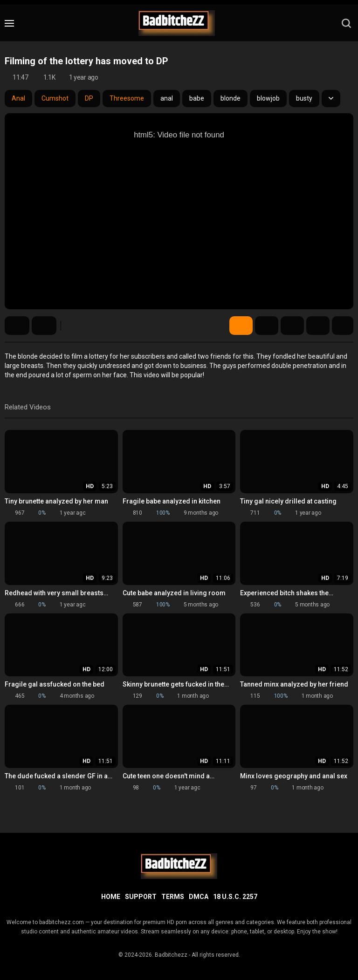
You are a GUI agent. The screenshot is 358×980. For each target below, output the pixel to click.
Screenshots (267, 326)
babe (197, 98)
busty (304, 98)
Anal (18, 98)
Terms (173, 897)
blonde (231, 98)
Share (292, 326)
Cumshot (55, 98)
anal (167, 98)
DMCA (199, 897)
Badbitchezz (171, 955)
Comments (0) (318, 326)
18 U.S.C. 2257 (235, 897)
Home (111, 897)
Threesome (127, 98)
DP (89, 98)
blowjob (268, 98)
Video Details (241, 326)
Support (141, 897)
